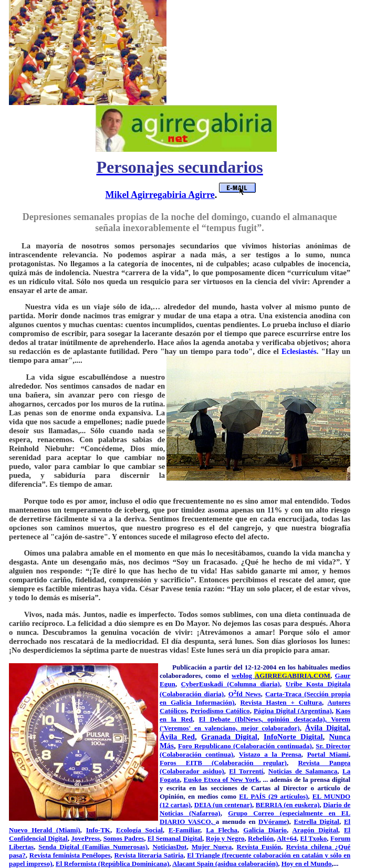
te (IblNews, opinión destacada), (278, 719)
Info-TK (98, 830)
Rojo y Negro (225, 838)
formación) (218, 702)
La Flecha (222, 830)
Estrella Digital (317, 822)
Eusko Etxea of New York (221, 780)
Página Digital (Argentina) (293, 711)
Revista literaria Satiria (149, 855)
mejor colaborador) (270, 728)
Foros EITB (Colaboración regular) (223, 763)
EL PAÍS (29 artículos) (273, 796)
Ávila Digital (327, 728)
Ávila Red (177, 737)
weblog (281, 676)
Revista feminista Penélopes (70, 855)
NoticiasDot (169, 847)
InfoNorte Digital (293, 737)
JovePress (85, 838)
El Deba (212, 719)
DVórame (273, 822)
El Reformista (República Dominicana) (112, 864)
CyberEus (195, 684)
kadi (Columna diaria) (245, 684)
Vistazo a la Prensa (270, 754)
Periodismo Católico (220, 711)
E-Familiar (184, 830)
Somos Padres (124, 838)
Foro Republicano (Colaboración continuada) (245, 746)
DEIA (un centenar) (223, 805)
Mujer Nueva (212, 847)
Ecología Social (139, 830)
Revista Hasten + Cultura (281, 702)
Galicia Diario (265, 830)
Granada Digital (229, 737)
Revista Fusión (259, 847)
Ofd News (245, 694)
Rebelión (261, 838)
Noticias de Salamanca (303, 771)
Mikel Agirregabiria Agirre (160, 195)
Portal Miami (328, 754)
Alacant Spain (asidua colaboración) (225, 864)
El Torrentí (246, 771)
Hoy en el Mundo (307, 864)
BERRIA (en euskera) (288, 805)
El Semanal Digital (175, 838)
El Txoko (314, 838)
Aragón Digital (315, 830)
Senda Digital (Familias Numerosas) (93, 847)
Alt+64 (287, 838)
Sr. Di (324, 746)
